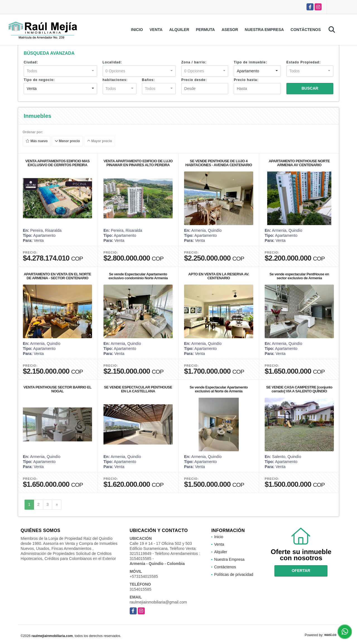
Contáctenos (306, 30)
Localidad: (112, 62)
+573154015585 (144, 576)
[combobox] (60, 71)
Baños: (149, 80)
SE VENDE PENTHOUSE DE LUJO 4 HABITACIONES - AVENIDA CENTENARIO (219, 163)
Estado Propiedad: (304, 62)
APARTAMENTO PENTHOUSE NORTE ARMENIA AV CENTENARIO (299, 163)
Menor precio (67, 141)
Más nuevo (37, 141)
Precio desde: (194, 80)
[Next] (57, 505)
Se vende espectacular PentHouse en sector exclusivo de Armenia (299, 276)
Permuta (205, 30)
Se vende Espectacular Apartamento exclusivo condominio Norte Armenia (138, 276)
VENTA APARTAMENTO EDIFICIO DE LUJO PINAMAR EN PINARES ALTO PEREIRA (138, 163)
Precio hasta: (246, 80)
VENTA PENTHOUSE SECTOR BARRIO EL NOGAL (57, 389)
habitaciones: (115, 80)
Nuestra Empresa (264, 30)
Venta (156, 30)
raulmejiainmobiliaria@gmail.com (158, 602)
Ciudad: (31, 62)
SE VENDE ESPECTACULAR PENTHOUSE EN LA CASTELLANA (138, 389)
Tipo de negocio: (39, 80)
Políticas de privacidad (234, 574)
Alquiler (179, 30)
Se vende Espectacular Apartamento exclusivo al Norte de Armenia (219, 389)
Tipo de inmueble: (250, 62)
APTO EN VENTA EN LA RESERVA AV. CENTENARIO (219, 276)
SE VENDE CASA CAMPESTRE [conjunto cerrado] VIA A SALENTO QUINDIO (299, 389)
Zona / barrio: (194, 62)
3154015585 (141, 589)
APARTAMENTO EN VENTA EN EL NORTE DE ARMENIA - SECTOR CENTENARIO (57, 276)
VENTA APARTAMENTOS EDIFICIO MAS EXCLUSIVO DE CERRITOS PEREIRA (57, 163)
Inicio (137, 30)
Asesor (230, 30)
